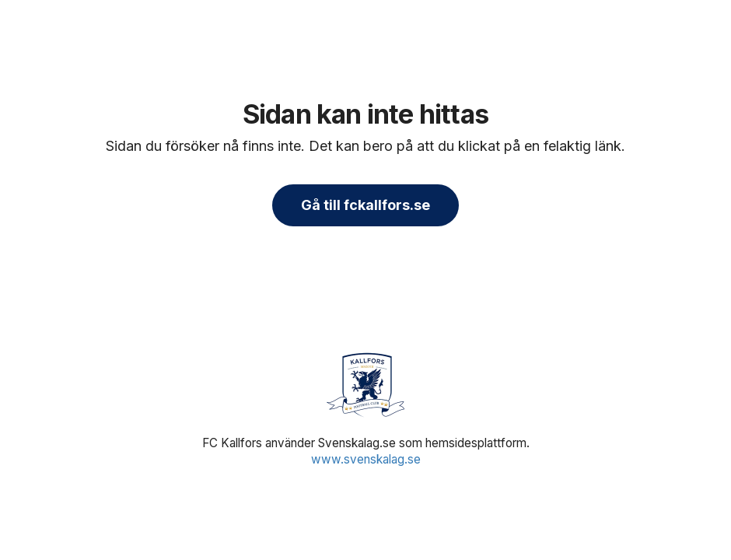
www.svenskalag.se (366, 459)
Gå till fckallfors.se (365, 205)
